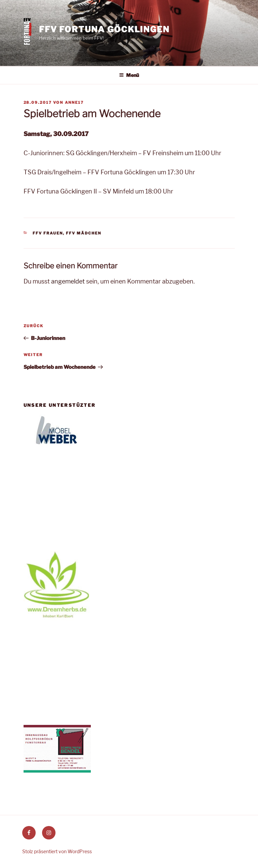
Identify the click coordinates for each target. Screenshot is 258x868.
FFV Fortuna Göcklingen (104, 29)
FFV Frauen (48, 233)
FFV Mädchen (84, 233)
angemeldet (68, 281)
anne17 (75, 102)
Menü (129, 75)
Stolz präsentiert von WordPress (57, 851)
